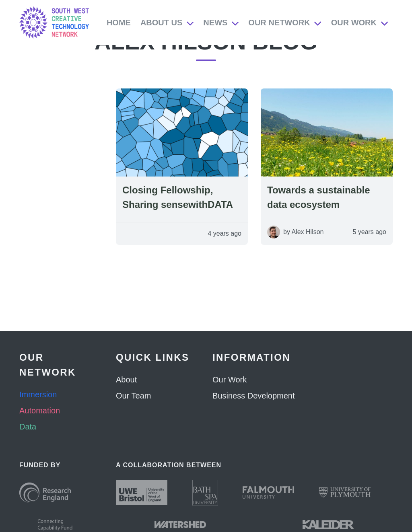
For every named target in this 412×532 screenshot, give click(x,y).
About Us (161, 23)
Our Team (133, 396)
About (126, 380)
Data (28, 427)
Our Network (279, 23)
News (215, 23)
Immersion (38, 394)
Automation (40, 411)
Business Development (254, 396)
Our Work (354, 23)
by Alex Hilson (304, 248)
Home (119, 23)
